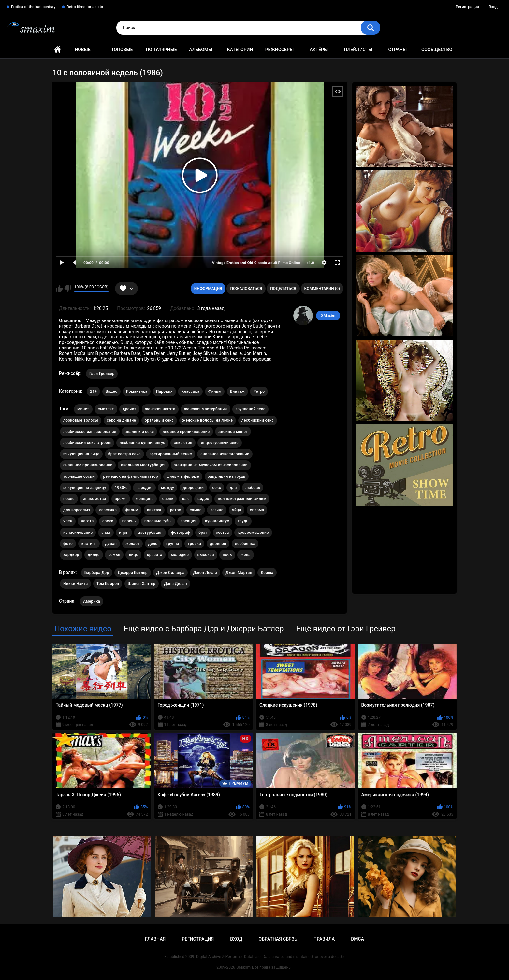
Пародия (164, 391)
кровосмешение (253, 533)
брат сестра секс (124, 454)
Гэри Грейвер (102, 374)
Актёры (319, 50)
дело (153, 544)
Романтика (137, 391)
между (167, 488)
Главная (58, 50)
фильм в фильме (183, 476)
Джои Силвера (170, 573)
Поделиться (283, 289)
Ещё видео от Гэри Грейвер (346, 629)
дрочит (129, 409)
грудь (243, 521)
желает (133, 544)
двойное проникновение (186, 432)
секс (217, 488)
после (69, 499)
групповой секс (250, 409)
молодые (180, 555)
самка (196, 510)
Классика (190, 391)
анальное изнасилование (225, 454)
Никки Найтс (75, 584)
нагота (87, 521)
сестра (223, 533)
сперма (257, 510)
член (68, 521)
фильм (132, 510)
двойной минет (233, 432)
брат (203, 533)
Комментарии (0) (322, 289)
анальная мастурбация (143, 465)
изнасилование (78, 533)
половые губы (158, 521)
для (233, 488)
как (186, 499)
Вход (493, 7)
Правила (324, 939)
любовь (253, 488)
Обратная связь (278, 939)
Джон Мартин (239, 573)
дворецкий (193, 488)
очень (168, 499)
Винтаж (237, 391)
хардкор (71, 555)
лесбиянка (245, 544)
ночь (227, 555)
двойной (218, 544)
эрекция (189, 521)
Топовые (122, 50)
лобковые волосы (81, 420)
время (121, 499)
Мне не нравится (68, 289)
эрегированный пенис (170, 454)
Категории (240, 50)
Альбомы (201, 50)
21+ (93, 391)
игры (124, 533)
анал (106, 533)
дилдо (94, 555)
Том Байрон (108, 584)
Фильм (215, 391)
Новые (82, 50)
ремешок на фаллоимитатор (131, 476)
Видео (112, 391)
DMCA (357, 939)
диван (111, 544)
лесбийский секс (258, 420)
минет (83, 409)
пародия (144, 488)
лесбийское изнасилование (90, 432)
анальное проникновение (88, 465)
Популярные (161, 50)
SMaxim (328, 316)
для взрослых (77, 510)
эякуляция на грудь (227, 476)
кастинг (89, 544)
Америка (92, 601)
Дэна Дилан (175, 584)
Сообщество (437, 50)
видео (203, 499)
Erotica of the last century (33, 7)
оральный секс (159, 420)
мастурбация (150, 533)
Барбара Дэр (97, 573)
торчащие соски (79, 476)
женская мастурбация (206, 409)
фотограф (180, 533)
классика (108, 510)
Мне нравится (59, 289)
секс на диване (122, 420)
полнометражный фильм (242, 499)
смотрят (106, 409)
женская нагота (160, 409)
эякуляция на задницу (85, 488)
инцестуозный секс (219, 443)
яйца (237, 510)
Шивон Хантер (142, 584)
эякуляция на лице (81, 454)
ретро (176, 510)
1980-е (121, 488)
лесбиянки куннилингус (142, 443)
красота (155, 555)
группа (173, 544)
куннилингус (217, 521)
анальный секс (139, 432)
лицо (133, 555)
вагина (217, 510)
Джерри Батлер (133, 573)
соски (108, 521)
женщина (145, 499)
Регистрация (467, 7)
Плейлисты (358, 50)
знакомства (95, 499)
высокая (206, 555)
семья (114, 555)
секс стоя (183, 443)
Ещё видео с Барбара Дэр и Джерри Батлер (204, 629)
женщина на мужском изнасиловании (211, 465)
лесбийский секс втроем (87, 443)
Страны (397, 50)
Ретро (259, 391)
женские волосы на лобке (208, 420)
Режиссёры (279, 50)
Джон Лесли (205, 573)
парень (129, 521)
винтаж (154, 510)
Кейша (267, 573)
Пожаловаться (246, 289)
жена (246, 555)
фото (68, 544)
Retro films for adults (85, 7)
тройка (194, 544)
